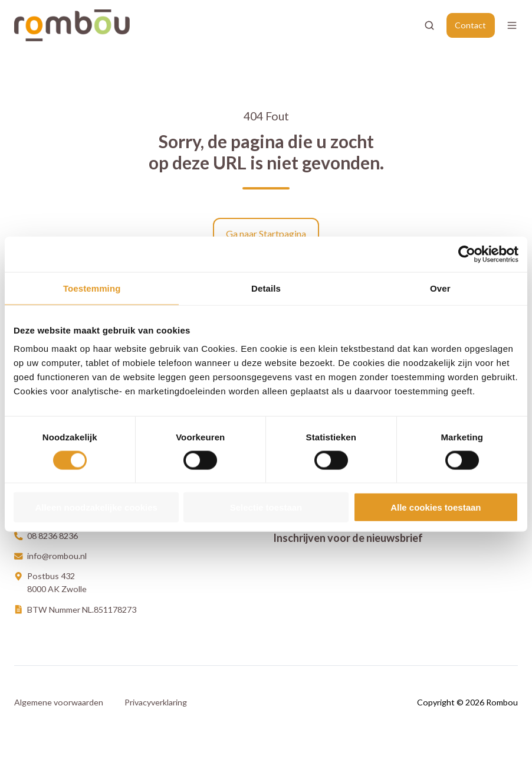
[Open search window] (429, 25)
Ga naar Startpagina (266, 233)
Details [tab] (266, 288)
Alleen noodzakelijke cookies (96, 507)
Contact (470, 25)
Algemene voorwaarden (59, 702)
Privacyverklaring (156, 702)
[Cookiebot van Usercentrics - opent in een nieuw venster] (467, 254)
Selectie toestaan (266, 507)
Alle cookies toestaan (436, 507)
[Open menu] (512, 25)
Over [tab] (440, 288)
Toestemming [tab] (92, 288)
